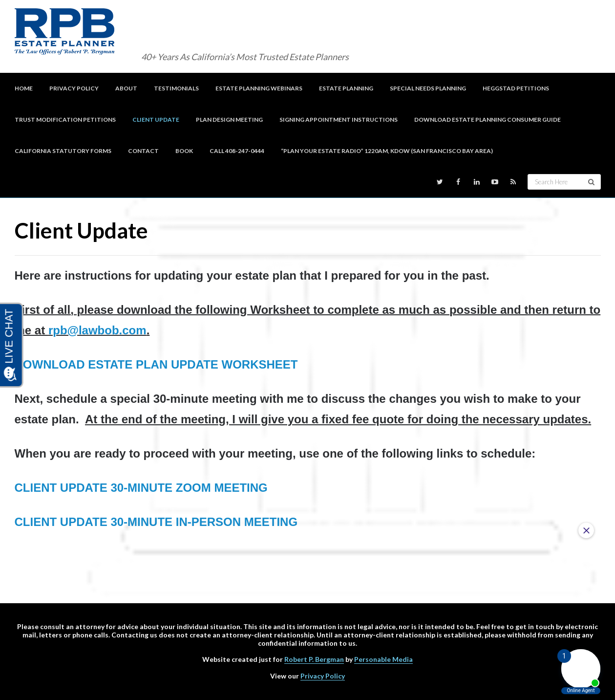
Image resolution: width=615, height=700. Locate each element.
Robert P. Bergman (314, 659)
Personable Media (383, 659)
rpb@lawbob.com (97, 330)
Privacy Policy (323, 676)
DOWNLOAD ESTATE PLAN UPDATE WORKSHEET (156, 364)
